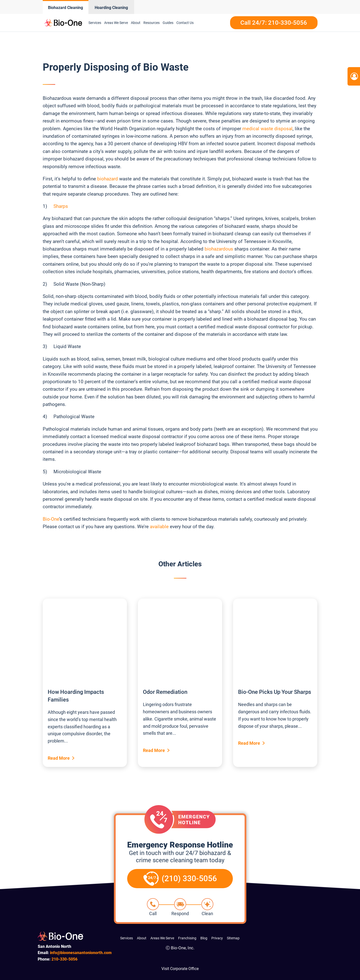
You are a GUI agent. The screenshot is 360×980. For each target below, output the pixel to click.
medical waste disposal (267, 129)
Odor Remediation (165, 692)
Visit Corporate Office (180, 969)
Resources (152, 23)
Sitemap (233, 938)
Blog (204, 938)
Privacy (217, 938)
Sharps (61, 206)
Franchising (187, 938)
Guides (168, 23)
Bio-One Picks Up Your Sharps (275, 692)
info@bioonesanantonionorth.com (81, 953)
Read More (59, 758)
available (159, 527)
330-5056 (64, 959)
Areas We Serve (116, 23)
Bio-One (51, 519)
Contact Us (185, 23)
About (136, 23)
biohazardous (219, 249)
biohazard (108, 179)
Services (95, 23)
